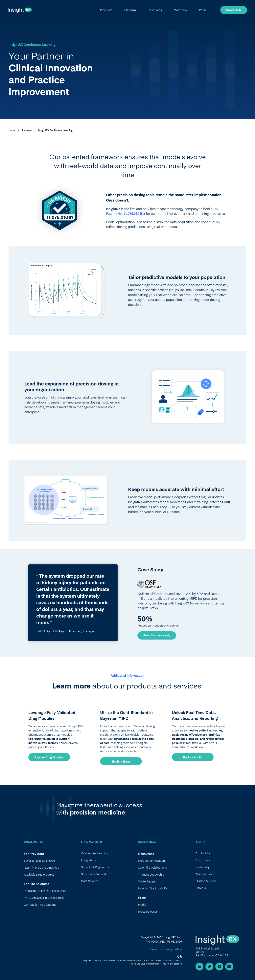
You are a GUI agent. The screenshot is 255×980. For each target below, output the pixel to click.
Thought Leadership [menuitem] (151, 874)
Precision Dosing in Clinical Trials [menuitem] (45, 891)
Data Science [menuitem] (90, 881)
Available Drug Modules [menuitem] (39, 874)
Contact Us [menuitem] (203, 853)
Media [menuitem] (142, 904)
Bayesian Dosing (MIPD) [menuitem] (39, 860)
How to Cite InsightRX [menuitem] (153, 888)
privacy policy (172, 949)
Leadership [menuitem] (203, 867)
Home (12, 130)
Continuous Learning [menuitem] (95, 853)
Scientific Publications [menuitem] (152, 867)
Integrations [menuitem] (89, 860)
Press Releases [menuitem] (148, 911)
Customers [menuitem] (203, 860)
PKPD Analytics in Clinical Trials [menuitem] (44, 898)
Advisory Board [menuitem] (205, 874)
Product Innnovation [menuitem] (151, 860)
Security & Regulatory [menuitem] (95, 867)
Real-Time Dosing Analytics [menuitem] (41, 867)
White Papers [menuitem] (147, 881)
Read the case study (157, 635)
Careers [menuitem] (201, 888)
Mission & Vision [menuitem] (206, 881)
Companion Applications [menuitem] (40, 904)
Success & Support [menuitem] (94, 874)
